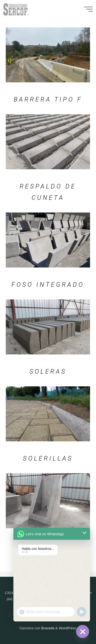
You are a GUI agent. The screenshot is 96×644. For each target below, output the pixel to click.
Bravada (47, 628)
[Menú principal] (88, 9)
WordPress (68, 628)
